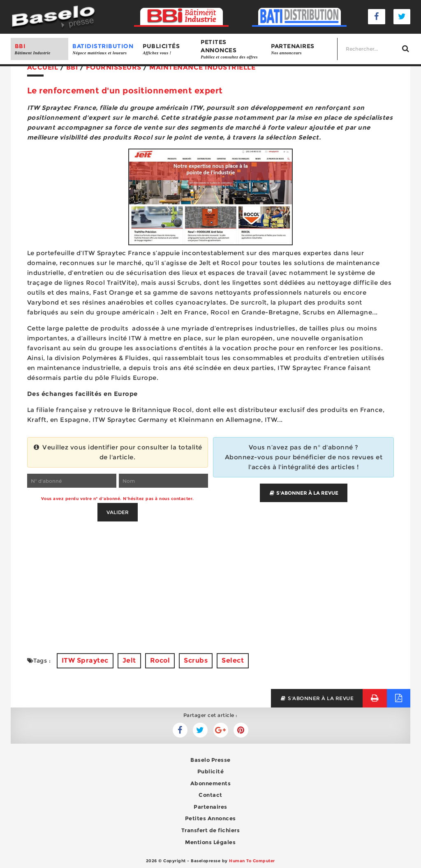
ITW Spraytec (85, 660)
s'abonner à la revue (317, 698)
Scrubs (196, 660)
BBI (40, 49)
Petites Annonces (210, 818)
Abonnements (211, 783)
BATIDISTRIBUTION (103, 49)
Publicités (168, 49)
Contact (210, 795)
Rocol (160, 660)
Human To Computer (252, 861)
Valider (118, 512)
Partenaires (302, 49)
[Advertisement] (211, 579)
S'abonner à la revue (304, 493)
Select (233, 660)
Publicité (211, 771)
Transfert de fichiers (211, 830)
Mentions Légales (210, 842)
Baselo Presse (210, 760)
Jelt (129, 660)
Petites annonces (232, 49)
